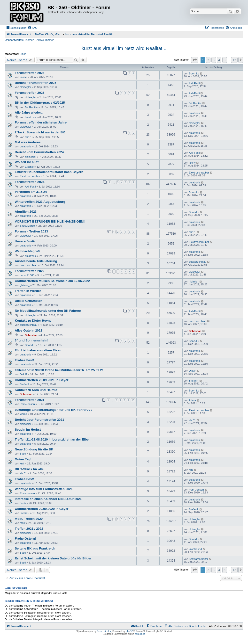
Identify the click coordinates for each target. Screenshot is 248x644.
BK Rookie (31, 107)
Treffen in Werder (28, 291)
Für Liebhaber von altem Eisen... (39, 350)
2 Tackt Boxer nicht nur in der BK (40, 132)
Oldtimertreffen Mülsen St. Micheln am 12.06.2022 (52, 281)
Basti (23, 454)
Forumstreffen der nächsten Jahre (41, 122)
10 (133, 400)
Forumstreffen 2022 (30, 271)
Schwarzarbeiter (198, 559)
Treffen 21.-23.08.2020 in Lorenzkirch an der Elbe (52, 439)
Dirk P (23, 374)
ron (191, 470)
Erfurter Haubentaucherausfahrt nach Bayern (49, 172)
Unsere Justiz (25, 241)
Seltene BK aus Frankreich (35, 548)
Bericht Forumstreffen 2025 (36, 83)
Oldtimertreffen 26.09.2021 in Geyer (42, 380)
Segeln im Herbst (28, 430)
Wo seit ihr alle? (27, 162)
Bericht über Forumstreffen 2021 (39, 420)
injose (23, 77)
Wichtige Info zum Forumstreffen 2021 (44, 489)
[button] (195, 60)
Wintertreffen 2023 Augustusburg (40, 202)
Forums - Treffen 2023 (31, 231)
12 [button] (234, 60)
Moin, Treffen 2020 (29, 519)
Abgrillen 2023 (26, 212)
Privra (192, 400)
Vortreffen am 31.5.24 (31, 192)
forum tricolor (104, 631)
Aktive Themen (45, 40)
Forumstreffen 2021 (30, 400)
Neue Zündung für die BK (34, 449)
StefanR (25, 384)
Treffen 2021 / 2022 (29, 529)
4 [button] (219, 60)
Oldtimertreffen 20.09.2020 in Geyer (42, 509)
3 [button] (214, 60)
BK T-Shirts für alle (29, 469)
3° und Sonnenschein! (32, 340)
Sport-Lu (194, 73)
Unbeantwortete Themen (19, 40)
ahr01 (28, 137)
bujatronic (31, 117)
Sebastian (31, 335)
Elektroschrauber (30, 176)
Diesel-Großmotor (28, 301)
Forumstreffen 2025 (30, 93)
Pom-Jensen (27, 404)
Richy (192, 163)
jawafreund (195, 549)
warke (23, 414)
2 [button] (208, 60)
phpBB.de (140, 634)
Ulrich (23, 54)
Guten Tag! (23, 459)
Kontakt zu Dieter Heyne (33, 321)
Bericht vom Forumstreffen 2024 (39, 152)
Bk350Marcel (28, 226)
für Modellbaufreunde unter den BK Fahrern (48, 311)
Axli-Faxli (194, 83)
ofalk (23, 523)
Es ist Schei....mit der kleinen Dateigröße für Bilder (53, 558)
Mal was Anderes (28, 142)
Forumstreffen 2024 (30, 182)
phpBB (130, 631)
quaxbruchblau (29, 265)
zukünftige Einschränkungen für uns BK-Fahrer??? (54, 410)
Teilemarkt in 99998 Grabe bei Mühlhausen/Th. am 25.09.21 (59, 370)
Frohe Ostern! (25, 539)
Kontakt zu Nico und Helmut (36, 390)
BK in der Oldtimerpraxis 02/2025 (40, 103)
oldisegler (26, 87)
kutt (22, 463)
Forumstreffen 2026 (30, 73)
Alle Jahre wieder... (29, 112)
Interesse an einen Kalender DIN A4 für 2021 (48, 499)
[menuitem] (32, 28)
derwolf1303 (27, 275)
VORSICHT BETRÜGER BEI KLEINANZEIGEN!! (50, 221)
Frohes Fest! (24, 360)
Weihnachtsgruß (27, 251)
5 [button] (225, 60)
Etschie (29, 167)
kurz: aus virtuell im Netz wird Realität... (124, 48)
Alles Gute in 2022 (29, 330)
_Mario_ (25, 285)
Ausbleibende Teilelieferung (36, 261)
